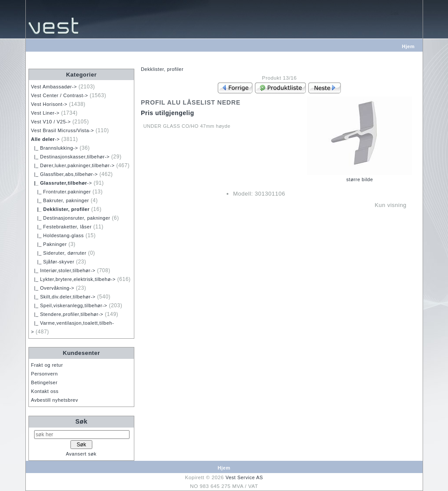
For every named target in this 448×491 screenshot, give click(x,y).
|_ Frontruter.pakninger (61, 192)
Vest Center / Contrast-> (59, 95)
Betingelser (44, 382)
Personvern (44, 374)
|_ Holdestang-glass (58, 235)
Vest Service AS (244, 477)
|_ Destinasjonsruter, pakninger (71, 218)
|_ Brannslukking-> (54, 148)
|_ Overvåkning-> (53, 288)
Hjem (408, 46)
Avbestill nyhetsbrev (55, 400)
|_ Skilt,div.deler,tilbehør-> (63, 297)
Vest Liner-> (45, 113)
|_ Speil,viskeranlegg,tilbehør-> (69, 305)
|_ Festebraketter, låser (61, 227)
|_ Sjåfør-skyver (53, 262)
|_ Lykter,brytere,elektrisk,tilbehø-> (73, 279)
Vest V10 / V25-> (51, 122)
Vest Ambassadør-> (54, 87)
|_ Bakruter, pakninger (60, 200)
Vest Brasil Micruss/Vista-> (63, 130)
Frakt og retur (47, 365)
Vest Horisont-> (49, 104)
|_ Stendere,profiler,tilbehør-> (67, 314)
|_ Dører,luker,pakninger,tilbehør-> (73, 165)
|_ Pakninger (49, 244)
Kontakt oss (45, 391)
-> (45, 139)
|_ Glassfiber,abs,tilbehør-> (65, 174)
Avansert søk (81, 454)
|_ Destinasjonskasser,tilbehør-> (70, 157)
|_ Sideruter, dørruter (59, 253)
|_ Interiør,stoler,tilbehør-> (63, 270)
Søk (81, 421)
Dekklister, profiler (162, 69)
